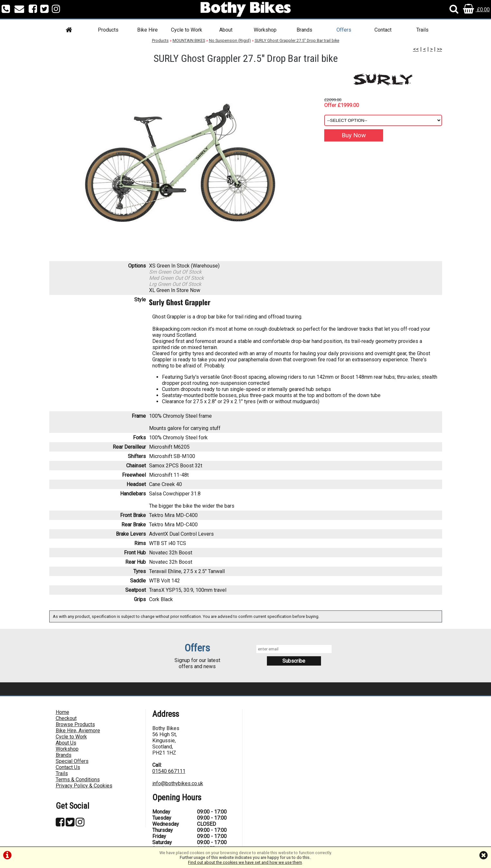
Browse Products (75, 724)
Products (108, 30)
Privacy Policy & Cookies (84, 786)
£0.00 (476, 10)
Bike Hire (147, 30)
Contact (383, 30)
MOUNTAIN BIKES (189, 40)
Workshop (265, 30)
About (226, 30)
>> (439, 49)
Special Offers (72, 761)
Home (62, 712)
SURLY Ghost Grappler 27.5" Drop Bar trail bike (297, 40)
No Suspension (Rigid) (230, 40)
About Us (66, 743)
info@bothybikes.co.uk (178, 783)
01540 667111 (169, 771)
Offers (344, 30)
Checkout (66, 718)
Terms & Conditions (78, 780)
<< (416, 49)
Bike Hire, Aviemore (78, 731)
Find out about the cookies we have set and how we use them (245, 862)
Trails (422, 30)
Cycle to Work (187, 30)
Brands (304, 30)
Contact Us (68, 767)
